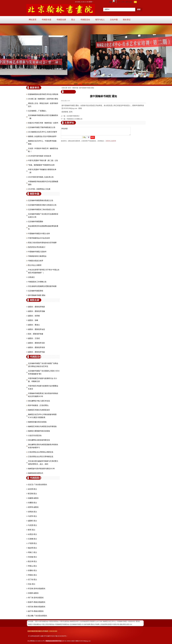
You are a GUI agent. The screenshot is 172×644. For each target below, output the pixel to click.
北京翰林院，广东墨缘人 (37, 111)
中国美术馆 (116, 624)
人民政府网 (103, 624)
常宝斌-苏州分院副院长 (37, 589)
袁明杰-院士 (33, 512)
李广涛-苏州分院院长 (36, 598)
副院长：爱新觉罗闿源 (36, 307)
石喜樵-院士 (33, 539)
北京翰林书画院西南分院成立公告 (41, 200)
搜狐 (121, 624)
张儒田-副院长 (33, 593)
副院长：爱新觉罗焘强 (36, 347)
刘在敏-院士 (33, 557)
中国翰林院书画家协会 (62, 624)
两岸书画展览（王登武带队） (39, 405)
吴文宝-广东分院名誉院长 (38, 485)
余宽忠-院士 (33, 534)
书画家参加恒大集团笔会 (37, 256)
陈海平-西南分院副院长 (37, 602)
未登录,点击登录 (111, 142)
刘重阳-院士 (33, 503)
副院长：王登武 (34, 338)
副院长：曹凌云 (34, 325)
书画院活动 (85, 20)
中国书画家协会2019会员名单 (39, 238)
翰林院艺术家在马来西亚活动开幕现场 (42, 426)
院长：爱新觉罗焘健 (36, 334)
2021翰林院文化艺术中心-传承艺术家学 (43, 132)
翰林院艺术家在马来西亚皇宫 (39, 410)
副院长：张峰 (33, 320)
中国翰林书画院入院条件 (37, 252)
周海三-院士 (33, 552)
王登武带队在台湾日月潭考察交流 (41, 457)
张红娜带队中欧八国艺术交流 (39, 401)
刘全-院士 (32, 584)
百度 (36, 621)
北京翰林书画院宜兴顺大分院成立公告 (42, 205)
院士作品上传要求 (35, 265)
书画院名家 (61, 20)
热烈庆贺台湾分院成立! (37, 247)
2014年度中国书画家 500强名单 (40, 156)
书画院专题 (46, 20)
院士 (73, 20)
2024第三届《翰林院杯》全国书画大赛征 (43, 99)
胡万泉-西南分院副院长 (37, 607)
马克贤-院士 (33, 525)
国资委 (110, 624)
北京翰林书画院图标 (36, 222)
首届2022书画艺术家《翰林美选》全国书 (43, 123)
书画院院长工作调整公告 (37, 282)
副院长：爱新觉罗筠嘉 (36, 352)
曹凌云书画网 (95, 624)
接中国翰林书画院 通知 (37, 295)
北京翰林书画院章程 (36, 291)
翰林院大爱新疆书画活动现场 (39, 431)
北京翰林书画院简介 (73, 116)
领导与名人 (100, 20)
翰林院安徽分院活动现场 (37, 422)
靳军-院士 (32, 530)
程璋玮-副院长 (33, 507)
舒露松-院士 (33, 571)
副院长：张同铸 (34, 316)
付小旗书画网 (86, 624)
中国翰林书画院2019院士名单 (39, 234)
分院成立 (31, 277)
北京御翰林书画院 (75, 624)
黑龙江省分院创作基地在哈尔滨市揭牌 (42, 243)
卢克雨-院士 (33, 543)
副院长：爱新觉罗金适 (36, 329)
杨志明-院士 (33, 548)
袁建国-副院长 (33, 498)
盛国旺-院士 (33, 521)
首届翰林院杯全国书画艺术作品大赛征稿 (43, 94)
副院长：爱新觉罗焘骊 (36, 311)
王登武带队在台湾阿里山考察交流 (41, 452)
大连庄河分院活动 (35, 436)
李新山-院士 (33, 566)
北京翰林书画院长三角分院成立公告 (41, 210)
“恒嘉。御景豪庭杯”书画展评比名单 (41, 165)
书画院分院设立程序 (36, 261)
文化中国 (114, 20)
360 (131, 624)
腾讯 (125, 624)
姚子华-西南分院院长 (36, 611)
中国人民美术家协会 (48, 624)
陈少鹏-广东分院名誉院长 (38, 616)
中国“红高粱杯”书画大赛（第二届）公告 (43, 160)
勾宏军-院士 (33, 516)
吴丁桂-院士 (33, 580)
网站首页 (33, 20)
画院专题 (75, 88)
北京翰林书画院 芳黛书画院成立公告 (42, 127)
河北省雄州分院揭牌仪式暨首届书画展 (42, 286)
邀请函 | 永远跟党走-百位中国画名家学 (42, 136)
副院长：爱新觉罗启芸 (36, 343)
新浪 (128, 624)
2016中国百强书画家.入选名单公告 (41, 177)
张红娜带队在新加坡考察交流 (39, 440)
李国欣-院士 (33, 575)
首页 (69, 88)
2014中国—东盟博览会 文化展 (39, 189)
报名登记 (127, 20)
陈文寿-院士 (33, 561)
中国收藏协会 (37, 624)
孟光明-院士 (33, 489)
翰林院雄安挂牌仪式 (36, 473)
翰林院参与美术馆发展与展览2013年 (41, 469)
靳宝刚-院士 (33, 494)
